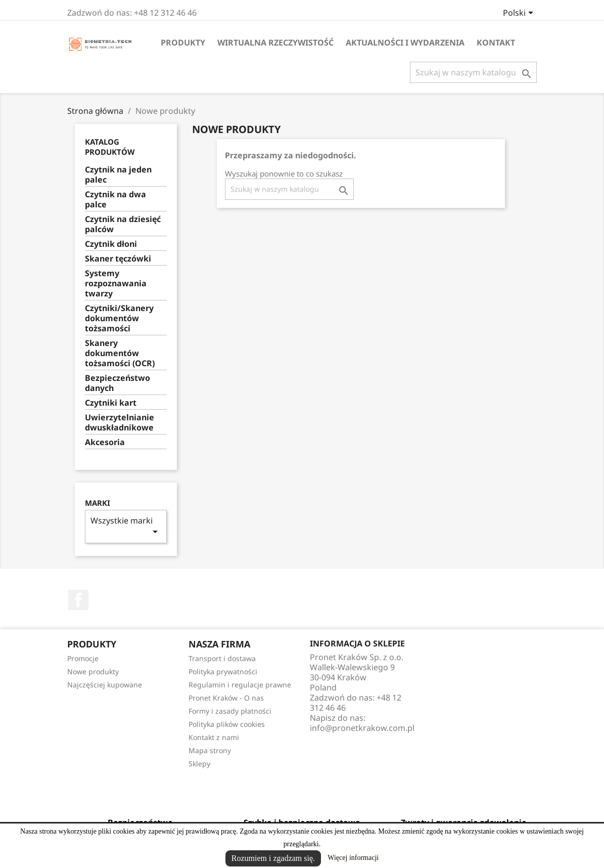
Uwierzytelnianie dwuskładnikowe (120, 423)
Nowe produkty (93, 671)
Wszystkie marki (126, 526)
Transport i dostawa (222, 658)
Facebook (78, 600)
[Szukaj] (473, 72)
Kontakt (496, 42)
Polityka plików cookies (227, 724)
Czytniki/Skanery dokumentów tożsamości (119, 318)
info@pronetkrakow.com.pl (362, 728)
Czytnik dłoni (111, 244)
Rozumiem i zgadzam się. (273, 858)
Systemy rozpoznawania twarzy (116, 284)
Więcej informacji (353, 858)
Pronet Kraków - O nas (226, 698)
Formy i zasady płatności (230, 711)
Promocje (83, 658)
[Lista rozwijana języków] (520, 14)
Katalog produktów (110, 147)
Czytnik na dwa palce (115, 200)
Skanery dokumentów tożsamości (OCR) (120, 353)
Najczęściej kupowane (105, 685)
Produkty (183, 42)
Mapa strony (210, 750)
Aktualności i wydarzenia (405, 42)
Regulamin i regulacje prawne (240, 685)
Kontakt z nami (214, 737)
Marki (98, 503)
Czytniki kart (111, 403)
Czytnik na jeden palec (118, 175)
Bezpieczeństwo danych (118, 383)
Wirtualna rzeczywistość (275, 42)
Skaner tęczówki (118, 259)
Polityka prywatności (223, 671)
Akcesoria (105, 442)
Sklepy (199, 764)
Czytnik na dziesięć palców (123, 224)
